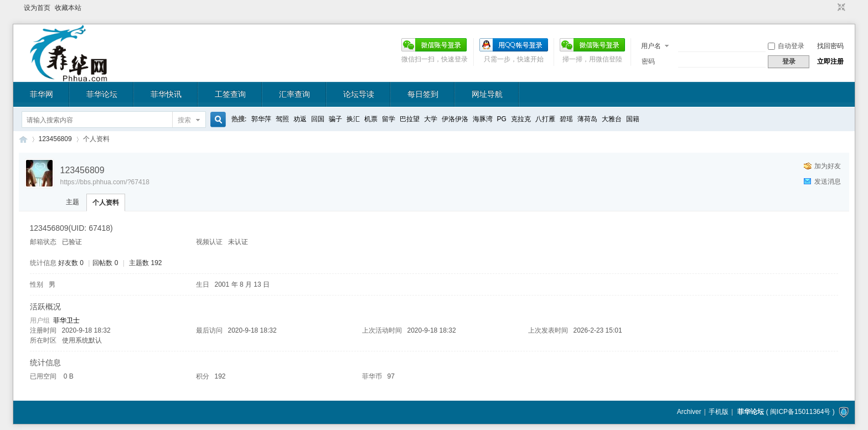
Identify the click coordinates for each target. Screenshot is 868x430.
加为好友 (828, 166)
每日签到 (423, 94)
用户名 (651, 46)
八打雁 (545, 119)
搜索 (184, 120)
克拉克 (521, 119)
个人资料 (106, 203)
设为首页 (37, 8)
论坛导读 (359, 94)
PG (502, 119)
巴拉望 (410, 119)
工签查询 (230, 94)
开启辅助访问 (831, 8)
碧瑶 (566, 119)
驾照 (282, 119)
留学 (389, 119)
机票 (371, 119)
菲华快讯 (166, 94)
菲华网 (42, 94)
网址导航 (487, 94)
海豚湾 (483, 119)
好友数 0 (71, 263)
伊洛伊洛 (455, 119)
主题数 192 (145, 263)
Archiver (689, 412)
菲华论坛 (102, 94)
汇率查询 (294, 94)
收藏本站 (68, 8)
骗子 (335, 119)
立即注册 (830, 61)
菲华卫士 (66, 320)
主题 (73, 202)
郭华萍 (261, 119)
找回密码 (830, 46)
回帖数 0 (105, 263)
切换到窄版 (840, 8)
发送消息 (828, 182)
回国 (318, 119)
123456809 (55, 139)
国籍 (633, 119)
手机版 (719, 412)
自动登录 (786, 46)
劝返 (300, 119)
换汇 (353, 119)
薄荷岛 (587, 119)
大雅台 (612, 119)
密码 (648, 61)
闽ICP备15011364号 (800, 412)
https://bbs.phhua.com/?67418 (105, 182)
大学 (431, 119)
